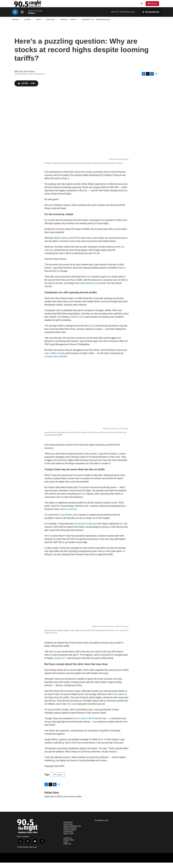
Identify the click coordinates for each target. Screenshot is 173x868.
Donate (155, 6)
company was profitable (56, 362)
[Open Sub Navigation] (21, 25)
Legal (65, 847)
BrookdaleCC (103, 25)
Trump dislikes (66, 520)
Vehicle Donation (70, 835)
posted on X (60, 663)
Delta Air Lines (77, 322)
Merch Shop (68, 830)
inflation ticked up (62, 243)
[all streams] (151, 17)
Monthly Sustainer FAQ (72, 831)
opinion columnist (69, 515)
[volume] (22, 17)
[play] (15, 17)
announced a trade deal (85, 529)
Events (64, 25)
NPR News (58, 780)
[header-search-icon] (143, 6)
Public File (67, 849)
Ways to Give (68, 839)
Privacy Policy (69, 845)
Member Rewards (70, 833)
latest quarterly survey (91, 289)
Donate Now (68, 828)
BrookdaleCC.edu (102, 826)
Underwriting (68, 837)
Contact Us (88, 25)
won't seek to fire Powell (87, 724)
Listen (27, 25)
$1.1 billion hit (53, 359)
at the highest (118, 700)
